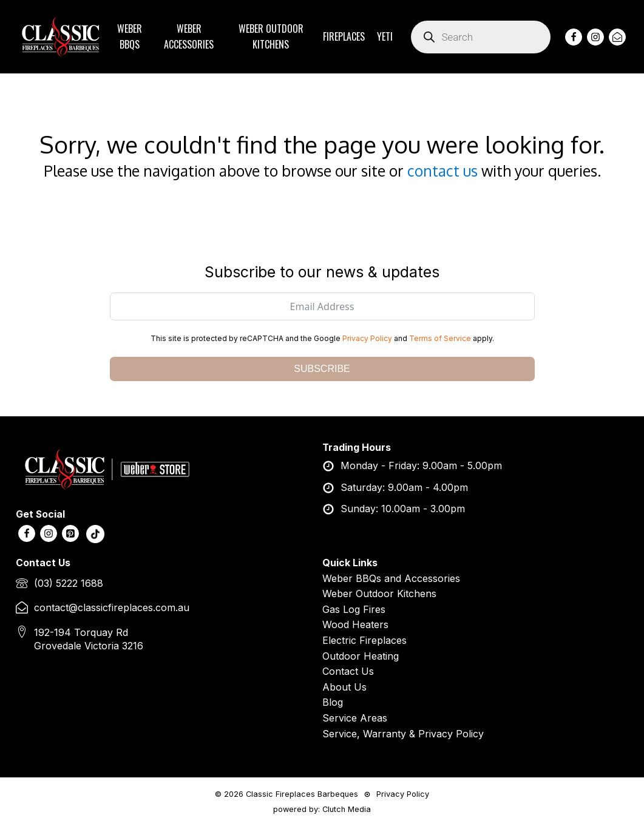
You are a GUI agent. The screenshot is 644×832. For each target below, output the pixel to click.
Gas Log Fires (354, 609)
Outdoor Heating (361, 656)
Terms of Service (440, 338)
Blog (333, 702)
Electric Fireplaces (364, 640)
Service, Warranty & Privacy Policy (403, 734)
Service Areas (355, 718)
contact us (442, 171)
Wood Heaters (355, 624)
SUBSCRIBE (322, 369)
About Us (344, 687)
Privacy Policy (367, 338)
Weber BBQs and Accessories (391, 578)
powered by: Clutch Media (322, 809)
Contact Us (348, 671)
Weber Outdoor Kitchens (379, 594)
